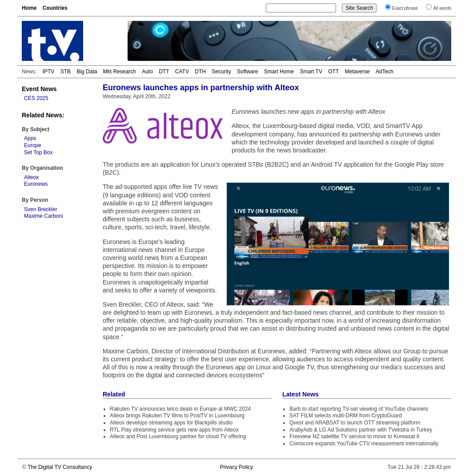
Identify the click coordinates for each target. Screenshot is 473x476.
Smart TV (311, 72)
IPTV (49, 72)
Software (247, 72)
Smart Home (279, 72)
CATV (182, 72)
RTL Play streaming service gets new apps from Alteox (174, 430)
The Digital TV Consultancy (60, 467)
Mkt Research (120, 72)
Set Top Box (38, 152)
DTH (200, 72)
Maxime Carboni (43, 216)
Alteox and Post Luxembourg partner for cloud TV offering (178, 436)
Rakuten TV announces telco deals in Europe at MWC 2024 (180, 409)
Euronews (36, 184)
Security (221, 72)
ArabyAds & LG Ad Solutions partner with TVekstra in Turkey (361, 430)
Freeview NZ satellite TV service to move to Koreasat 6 (355, 436)
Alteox (31, 177)
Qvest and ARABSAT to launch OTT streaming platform (355, 423)
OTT (333, 72)
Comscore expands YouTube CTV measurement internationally (364, 444)
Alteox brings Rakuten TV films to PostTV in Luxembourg (177, 416)
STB (66, 72)
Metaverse (357, 72)
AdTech (385, 72)
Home (29, 8)
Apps (30, 138)
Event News (39, 89)
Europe (33, 145)
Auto (147, 72)
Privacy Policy (237, 467)
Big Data (87, 72)
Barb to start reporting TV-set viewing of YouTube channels (359, 409)
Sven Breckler (41, 209)
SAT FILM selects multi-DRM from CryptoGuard (346, 416)
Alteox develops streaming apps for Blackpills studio (171, 423)
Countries (55, 8)
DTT (164, 72)
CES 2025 (36, 98)
